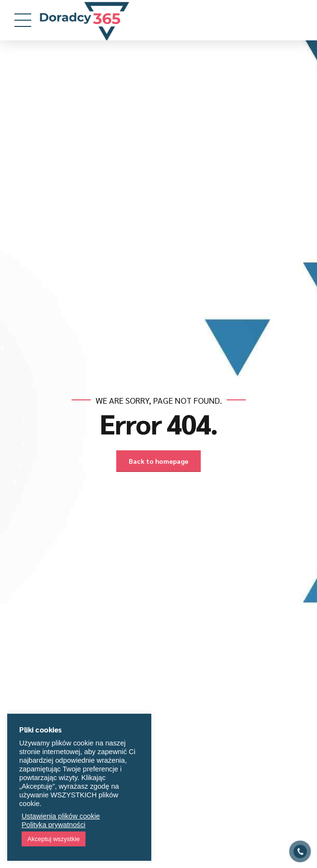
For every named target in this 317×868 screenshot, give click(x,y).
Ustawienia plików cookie (61, 816)
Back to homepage (158, 461)
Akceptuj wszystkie (54, 839)
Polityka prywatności (54, 825)
